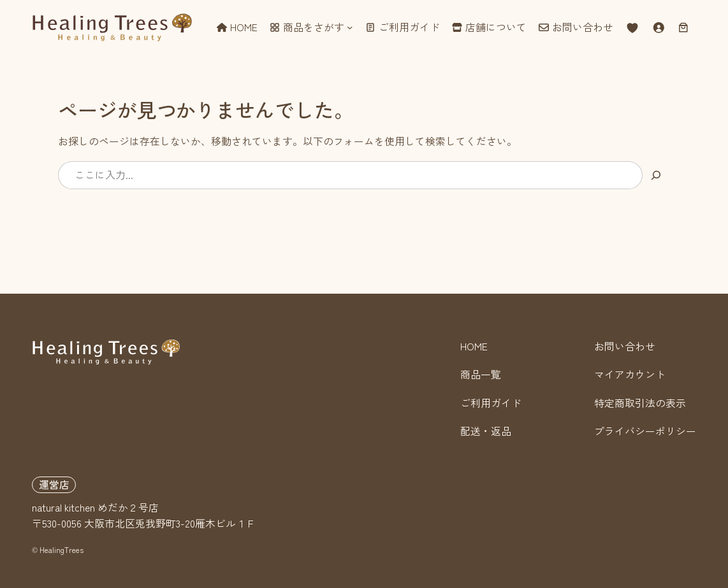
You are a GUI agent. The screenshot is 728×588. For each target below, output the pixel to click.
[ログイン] (658, 27)
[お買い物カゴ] (684, 27)
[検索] (656, 175)
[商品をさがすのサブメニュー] (350, 27)
